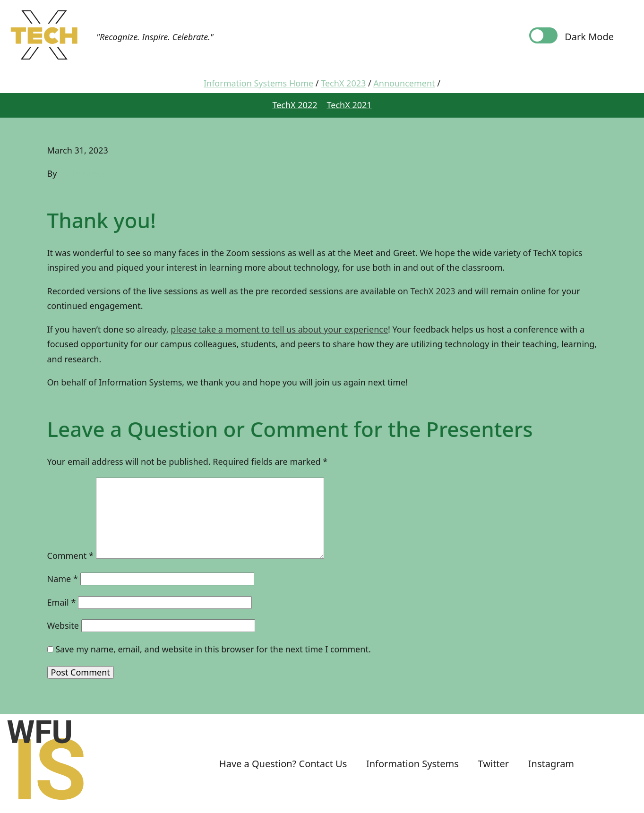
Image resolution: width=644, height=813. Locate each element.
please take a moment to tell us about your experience (279, 329)
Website (63, 625)
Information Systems (412, 764)
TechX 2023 (433, 291)
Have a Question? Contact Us (283, 764)
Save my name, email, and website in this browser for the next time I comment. (213, 649)
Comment (70, 556)
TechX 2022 (295, 105)
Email (62, 602)
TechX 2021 (349, 105)
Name (63, 579)
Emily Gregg (83, 173)
